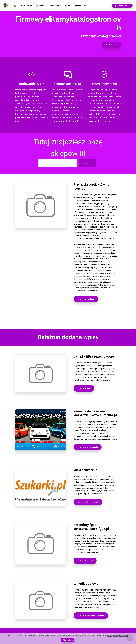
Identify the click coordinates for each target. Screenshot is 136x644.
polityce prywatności (118, 636)
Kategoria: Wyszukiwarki (88, 502)
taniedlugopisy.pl (86, 584)
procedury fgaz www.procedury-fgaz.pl (91, 527)
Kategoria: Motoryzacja (88, 447)
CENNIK (40, 6)
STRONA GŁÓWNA (23, 6)
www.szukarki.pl (86, 470)
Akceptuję (68, 640)
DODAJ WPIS (54, 6)
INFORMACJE (111, 45)
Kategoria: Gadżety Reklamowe (91, 616)
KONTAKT (122, 6)
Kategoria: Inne (84, 388)
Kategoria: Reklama (86, 299)
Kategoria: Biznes (85, 561)
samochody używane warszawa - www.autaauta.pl (95, 413)
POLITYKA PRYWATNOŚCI (77, 6)
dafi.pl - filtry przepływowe (94, 356)
